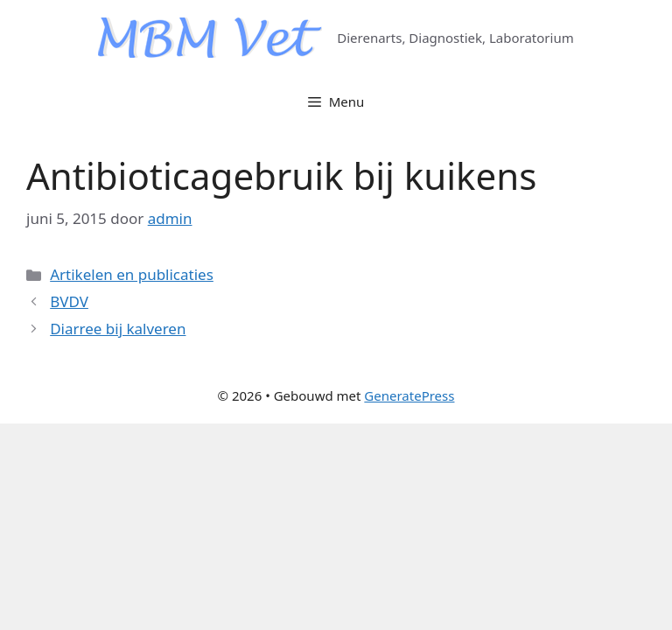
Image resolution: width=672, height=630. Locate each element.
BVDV (69, 301)
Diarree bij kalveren (118, 329)
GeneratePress (409, 395)
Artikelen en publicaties (132, 274)
